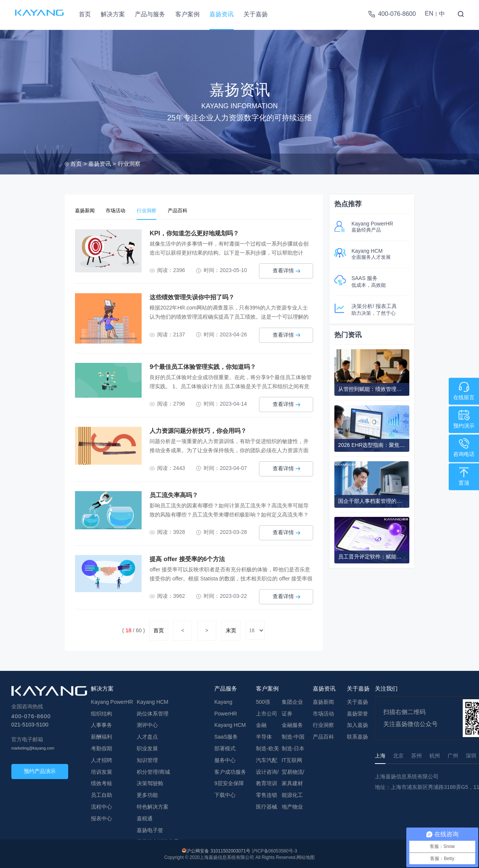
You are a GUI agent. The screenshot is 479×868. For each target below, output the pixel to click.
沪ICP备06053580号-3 (275, 850)
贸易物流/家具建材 (293, 777)
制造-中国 (293, 736)
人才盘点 (147, 736)
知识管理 (147, 759)
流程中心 (101, 806)
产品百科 (193, 210)
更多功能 (147, 794)
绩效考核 (101, 782)
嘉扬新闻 (87, 210)
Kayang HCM (152, 701)
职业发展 (147, 747)
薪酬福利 (101, 736)
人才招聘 (101, 759)
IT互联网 (292, 759)
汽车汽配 (267, 759)
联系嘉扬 (357, 736)
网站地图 (306, 856)
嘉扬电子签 (150, 829)
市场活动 (122, 210)
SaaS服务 (226, 736)
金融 (261, 724)
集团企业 (292, 701)
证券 (287, 712)
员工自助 (101, 794)
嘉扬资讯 (222, 14)
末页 (231, 629)
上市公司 (267, 712)
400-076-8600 (397, 14)
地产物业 (292, 806)
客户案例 (187, 14)
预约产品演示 (40, 770)
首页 (85, 14)
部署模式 (225, 747)
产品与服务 (150, 14)
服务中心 (225, 759)
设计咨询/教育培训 (267, 777)
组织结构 (101, 712)
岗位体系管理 (153, 712)
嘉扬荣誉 (357, 712)
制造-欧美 (268, 747)
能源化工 (292, 794)
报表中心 (101, 817)
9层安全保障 (229, 782)
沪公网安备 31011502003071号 (218, 850)
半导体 (264, 736)
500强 (263, 701)
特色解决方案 (153, 806)
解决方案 (113, 14)
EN (429, 13)
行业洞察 (129, 164)
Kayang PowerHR (112, 701)
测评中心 (147, 724)
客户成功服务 (230, 771)
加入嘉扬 (357, 724)
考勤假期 (101, 747)
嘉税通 (145, 817)
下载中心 (225, 794)
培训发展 (101, 771)
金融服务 (292, 724)
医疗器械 (267, 806)
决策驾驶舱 (150, 782)
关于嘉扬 (256, 14)
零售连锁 (267, 794)
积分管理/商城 (153, 771)
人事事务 (101, 724)
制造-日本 (293, 747)
